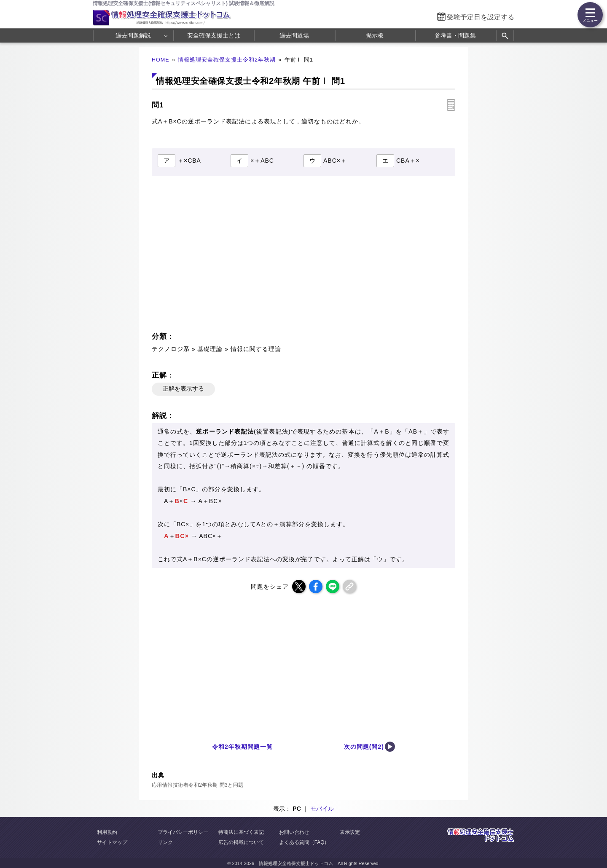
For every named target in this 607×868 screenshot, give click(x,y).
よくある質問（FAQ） (304, 842)
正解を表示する (183, 388)
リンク (165, 842)
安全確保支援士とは (214, 35)
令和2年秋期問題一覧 (242, 747)
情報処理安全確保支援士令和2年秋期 (227, 60)
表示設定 (350, 832)
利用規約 (107, 832)
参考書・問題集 (455, 35)
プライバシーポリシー (183, 832)
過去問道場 (294, 35)
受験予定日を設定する (481, 17)
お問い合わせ (294, 832)
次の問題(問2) (364, 747)
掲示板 (375, 35)
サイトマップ (112, 842)
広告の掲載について (241, 842)
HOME (161, 60)
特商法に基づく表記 (241, 832)
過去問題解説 (133, 35)
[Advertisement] (226, 256)
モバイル (322, 809)
